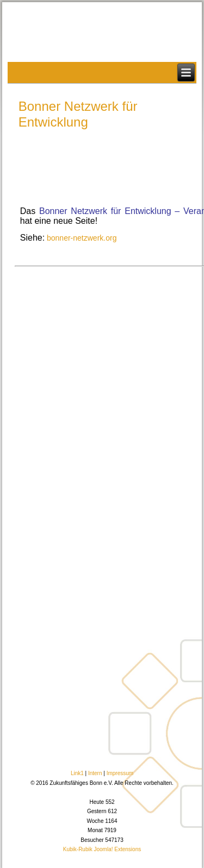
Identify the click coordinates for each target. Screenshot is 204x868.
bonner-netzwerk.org (81, 238)
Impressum (120, 773)
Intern (95, 773)
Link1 (77, 773)
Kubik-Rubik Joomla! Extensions (102, 849)
